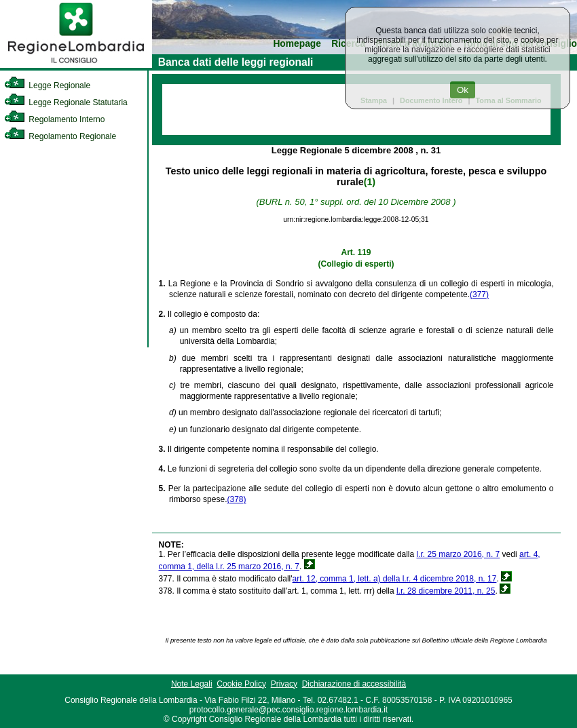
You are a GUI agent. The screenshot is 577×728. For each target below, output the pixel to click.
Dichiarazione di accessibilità (354, 684)
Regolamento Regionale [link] (60, 136)
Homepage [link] (297, 44)
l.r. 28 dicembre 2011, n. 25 (446, 591)
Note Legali (192, 684)
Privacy (284, 684)
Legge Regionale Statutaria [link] (66, 102)
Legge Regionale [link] (47, 85)
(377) (479, 294)
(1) (370, 182)
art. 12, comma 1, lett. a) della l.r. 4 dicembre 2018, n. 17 (395, 579)
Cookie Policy (241, 684)
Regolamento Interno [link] (54, 119)
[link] (76, 65)
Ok (463, 90)
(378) (236, 499)
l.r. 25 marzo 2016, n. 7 (459, 554)
